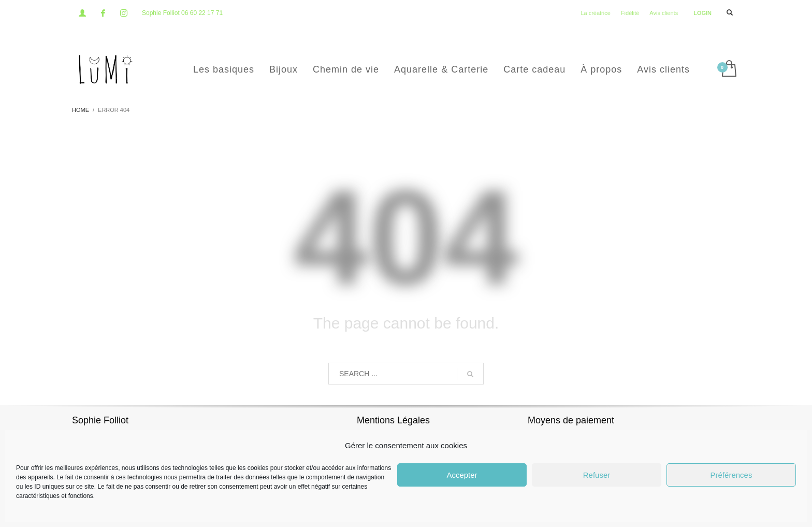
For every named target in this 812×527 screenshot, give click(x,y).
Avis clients (664, 13)
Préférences (731, 475)
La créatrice (595, 13)
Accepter (462, 475)
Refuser (597, 475)
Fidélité (630, 13)
